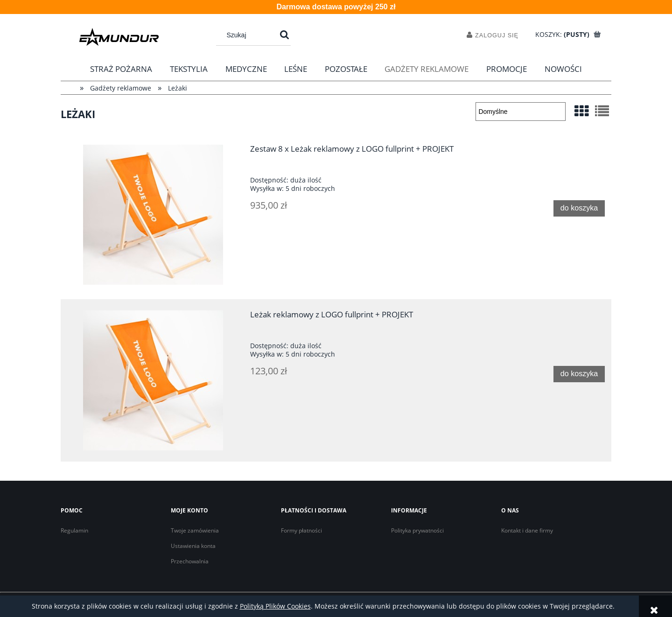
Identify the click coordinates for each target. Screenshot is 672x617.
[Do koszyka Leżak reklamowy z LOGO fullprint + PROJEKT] (579, 374)
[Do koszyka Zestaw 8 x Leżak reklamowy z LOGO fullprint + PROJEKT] (579, 208)
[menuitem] (122, 69)
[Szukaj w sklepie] (249, 35)
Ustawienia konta (193, 546)
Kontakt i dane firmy (527, 530)
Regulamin (74, 530)
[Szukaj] (284, 35)
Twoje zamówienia (195, 530)
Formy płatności (301, 530)
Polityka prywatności (417, 530)
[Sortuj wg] (521, 112)
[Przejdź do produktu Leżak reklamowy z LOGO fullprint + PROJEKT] (153, 380)
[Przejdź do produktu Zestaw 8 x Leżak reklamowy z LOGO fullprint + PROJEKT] (153, 215)
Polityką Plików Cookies (275, 606)
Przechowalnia (190, 561)
